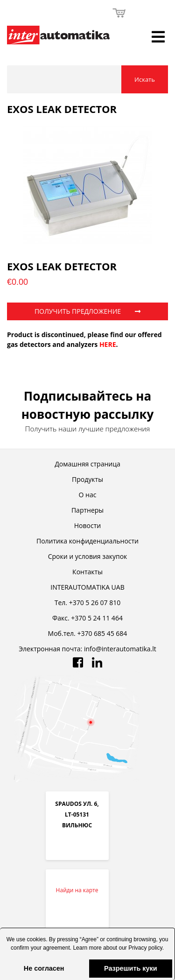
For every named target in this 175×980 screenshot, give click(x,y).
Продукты (87, 479)
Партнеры (87, 510)
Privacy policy (145, 948)
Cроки (88, 556)
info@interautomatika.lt (120, 649)
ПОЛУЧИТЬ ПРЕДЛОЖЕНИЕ (87, 311)
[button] (87, 958)
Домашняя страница (87, 464)
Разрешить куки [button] (131, 968)
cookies (36, 939)
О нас (88, 495)
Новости (87, 525)
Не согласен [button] (44, 968)
